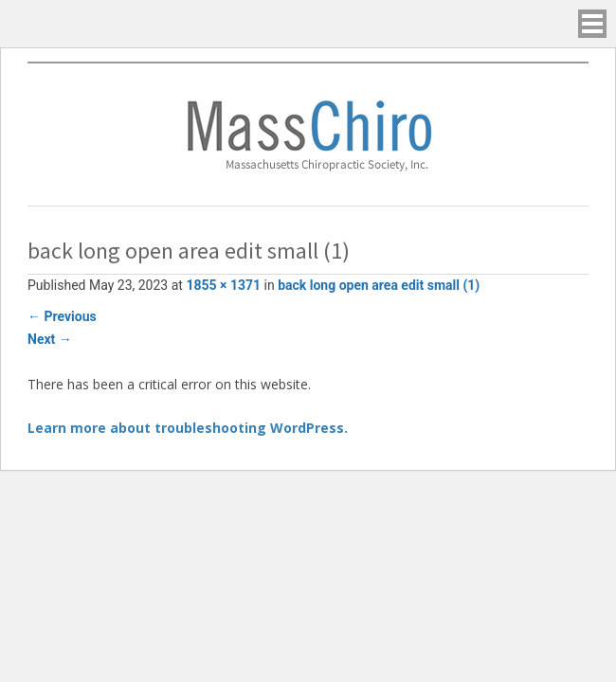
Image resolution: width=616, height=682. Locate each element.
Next (50, 339)
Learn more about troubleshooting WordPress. (188, 428)
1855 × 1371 (223, 285)
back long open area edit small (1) (379, 285)
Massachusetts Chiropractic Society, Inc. (308, 135)
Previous (62, 316)
